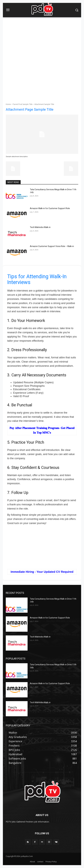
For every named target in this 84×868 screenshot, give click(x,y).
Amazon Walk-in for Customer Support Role (50, 208)
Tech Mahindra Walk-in (40, 227)
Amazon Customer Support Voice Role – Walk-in (52, 246)
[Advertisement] (42, 39)
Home (8, 104)
